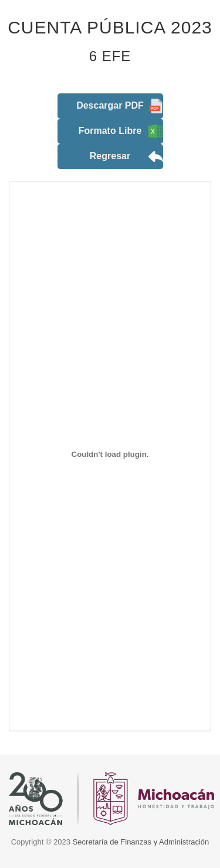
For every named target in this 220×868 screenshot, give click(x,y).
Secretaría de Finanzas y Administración (141, 842)
